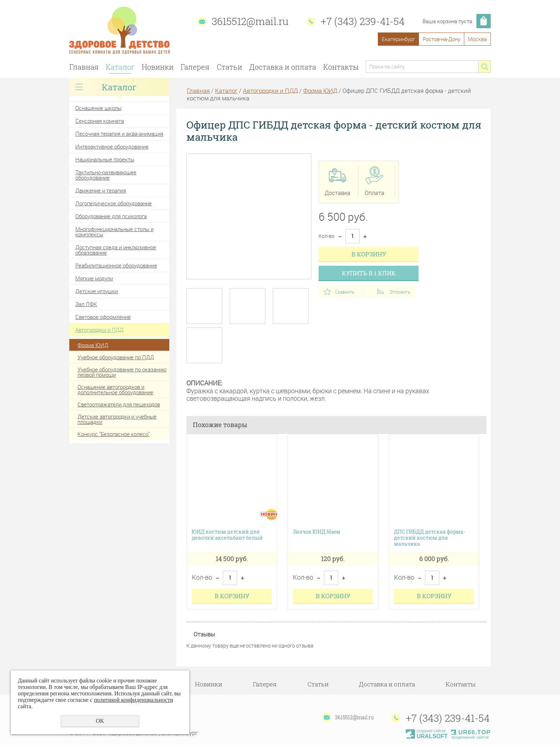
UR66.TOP (471, 732)
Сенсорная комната (100, 121)
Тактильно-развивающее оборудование (106, 175)
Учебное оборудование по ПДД (116, 357)
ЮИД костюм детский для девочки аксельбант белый (227, 535)
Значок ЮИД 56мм (317, 532)
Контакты (341, 67)
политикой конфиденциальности (134, 700)
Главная (84, 67)
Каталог (120, 67)
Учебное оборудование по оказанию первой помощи (122, 372)
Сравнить (345, 292)
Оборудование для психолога (111, 216)
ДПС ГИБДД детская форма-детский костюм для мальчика (429, 538)
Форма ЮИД (93, 345)
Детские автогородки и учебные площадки (117, 419)
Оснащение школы (98, 108)
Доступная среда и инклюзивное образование (116, 250)
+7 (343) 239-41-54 (363, 21)
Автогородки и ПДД (99, 330)
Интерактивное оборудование (112, 146)
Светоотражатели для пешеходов (119, 404)
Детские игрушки (97, 291)
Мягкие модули (94, 278)
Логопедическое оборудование (114, 203)
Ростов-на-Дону (441, 39)
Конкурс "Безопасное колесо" (114, 434)
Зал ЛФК (86, 304)
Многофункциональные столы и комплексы (114, 232)
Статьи (229, 67)
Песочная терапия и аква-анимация (119, 134)
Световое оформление (103, 317)
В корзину (369, 254)
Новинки (158, 67)
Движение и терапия (101, 190)
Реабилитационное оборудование (116, 265)
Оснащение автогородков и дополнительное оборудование (115, 389)
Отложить (400, 292)
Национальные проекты (105, 159)
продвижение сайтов (470, 737)
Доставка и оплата (283, 67)
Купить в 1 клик (369, 273)
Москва (477, 39)
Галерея (195, 67)
